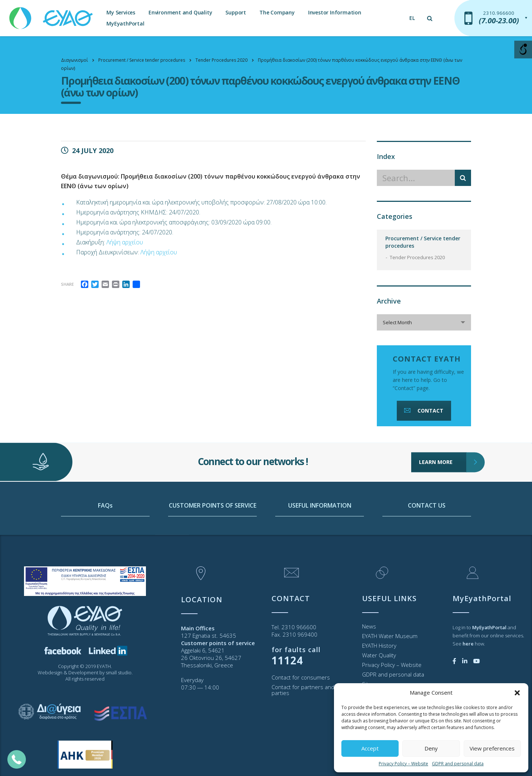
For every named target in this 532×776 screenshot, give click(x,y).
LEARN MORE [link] (443, 440)
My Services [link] (121, 12)
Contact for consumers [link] (301, 677)
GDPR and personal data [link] (458, 764)
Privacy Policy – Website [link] (403, 764)
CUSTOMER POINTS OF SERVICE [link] (213, 536)
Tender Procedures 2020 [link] (417, 257)
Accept (370, 748)
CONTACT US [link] (427, 536)
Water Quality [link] (379, 655)
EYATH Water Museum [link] (390, 636)
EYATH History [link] (379, 645)
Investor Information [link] (335, 12)
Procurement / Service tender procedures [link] (423, 242)
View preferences (492, 748)
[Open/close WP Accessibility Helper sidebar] (523, 50)
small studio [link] (119, 672)
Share (67, 284)
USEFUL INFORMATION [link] (320, 536)
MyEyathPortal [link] (125, 23)
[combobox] (424, 322)
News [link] (369, 626)
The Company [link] (277, 12)
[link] (52, 15)
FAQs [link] (105, 536)
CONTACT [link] (423, 411)
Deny (431, 748)
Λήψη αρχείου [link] (125, 242)
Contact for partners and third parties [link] (310, 690)
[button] (517, 693)
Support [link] (236, 12)
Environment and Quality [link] (180, 12)
